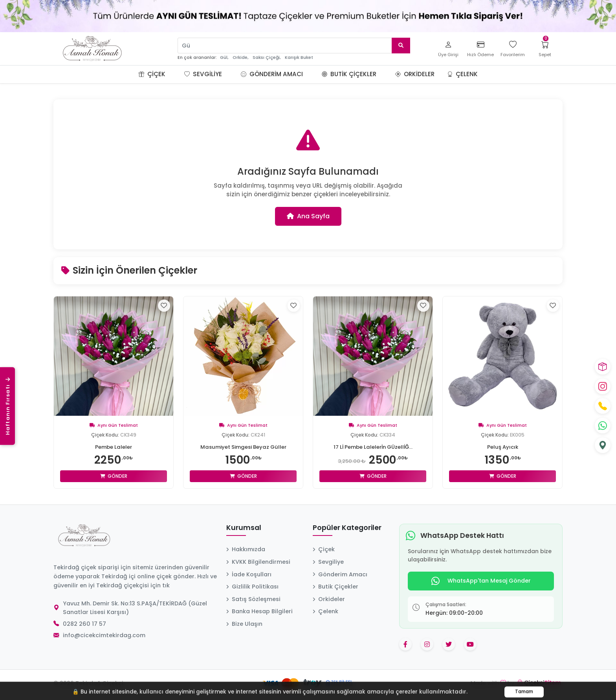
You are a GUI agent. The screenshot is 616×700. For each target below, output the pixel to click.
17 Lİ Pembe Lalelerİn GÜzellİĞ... (373, 447)
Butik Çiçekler (349, 74)
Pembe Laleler (114, 447)
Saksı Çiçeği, (267, 58)
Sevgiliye (203, 74)
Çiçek (152, 74)
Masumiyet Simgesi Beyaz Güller (243, 447)
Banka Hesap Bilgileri (259, 611)
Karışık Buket (299, 58)
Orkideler (415, 74)
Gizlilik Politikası (252, 587)
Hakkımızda (246, 549)
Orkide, (240, 58)
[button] (175, 74)
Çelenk (462, 74)
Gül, (224, 58)
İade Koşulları (249, 574)
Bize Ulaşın (244, 624)
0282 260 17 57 (84, 624)
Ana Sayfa (308, 216)
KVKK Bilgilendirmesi (258, 562)
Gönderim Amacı (272, 74)
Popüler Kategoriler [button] (347, 528)
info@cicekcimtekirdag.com (104, 635)
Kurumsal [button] (244, 528)
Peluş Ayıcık (502, 447)
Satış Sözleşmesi (253, 599)
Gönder (114, 476)
